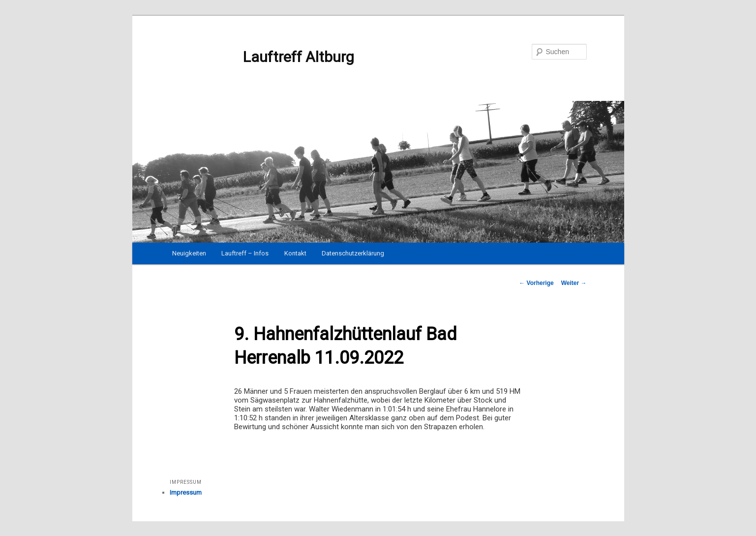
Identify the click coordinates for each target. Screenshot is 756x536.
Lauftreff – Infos (245, 253)
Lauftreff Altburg (262, 57)
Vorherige (536, 283)
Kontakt (295, 253)
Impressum (186, 492)
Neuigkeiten (189, 253)
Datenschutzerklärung (353, 253)
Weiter (574, 283)
